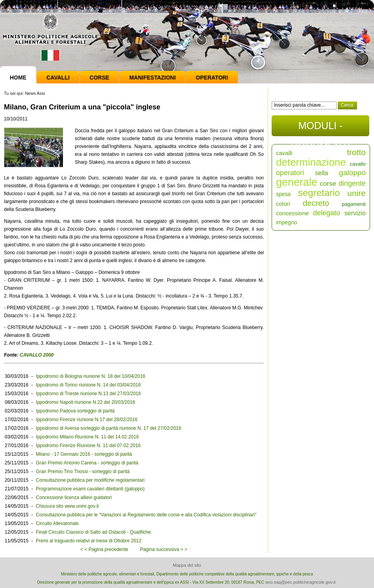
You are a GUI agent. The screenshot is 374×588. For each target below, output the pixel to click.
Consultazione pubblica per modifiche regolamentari (90, 480)
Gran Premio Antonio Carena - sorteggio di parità (87, 463)
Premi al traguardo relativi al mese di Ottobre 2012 (89, 541)
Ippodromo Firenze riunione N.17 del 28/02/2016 (87, 420)
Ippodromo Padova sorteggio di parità (75, 411)
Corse (100, 78)
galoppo (352, 173)
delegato (327, 213)
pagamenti (354, 204)
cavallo (358, 164)
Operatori (212, 78)
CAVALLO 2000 (36, 355)
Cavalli (58, 78)
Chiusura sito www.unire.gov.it (67, 506)
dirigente (352, 183)
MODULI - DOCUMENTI (320, 128)
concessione (292, 213)
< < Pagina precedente (104, 549)
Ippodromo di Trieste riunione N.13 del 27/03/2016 (88, 394)
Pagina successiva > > (164, 549)
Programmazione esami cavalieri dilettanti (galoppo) (90, 489)
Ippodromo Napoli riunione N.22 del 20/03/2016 (85, 402)
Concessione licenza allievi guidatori (74, 497)
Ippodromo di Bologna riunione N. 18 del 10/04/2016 (91, 376)
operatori (290, 173)
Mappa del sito (187, 565)
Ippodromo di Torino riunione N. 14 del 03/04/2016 (88, 385)
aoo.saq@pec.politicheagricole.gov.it (301, 582)
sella (321, 173)
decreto (316, 203)
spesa (283, 194)
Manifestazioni (152, 78)
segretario (319, 193)
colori (283, 204)
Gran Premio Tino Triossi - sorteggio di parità (83, 472)
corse (328, 184)
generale (297, 182)
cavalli (284, 153)
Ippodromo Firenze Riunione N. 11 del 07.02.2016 (88, 446)
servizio (355, 213)
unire (356, 193)
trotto (356, 152)
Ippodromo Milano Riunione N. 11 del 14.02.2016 (87, 437)
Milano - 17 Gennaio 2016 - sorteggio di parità (84, 454)
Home (18, 78)
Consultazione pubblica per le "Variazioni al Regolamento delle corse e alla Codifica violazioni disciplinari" (146, 515)
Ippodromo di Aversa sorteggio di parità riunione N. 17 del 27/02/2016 (108, 428)
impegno (287, 222)
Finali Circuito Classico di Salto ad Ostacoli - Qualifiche (93, 532)
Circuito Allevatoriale (57, 523)
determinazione (311, 162)
